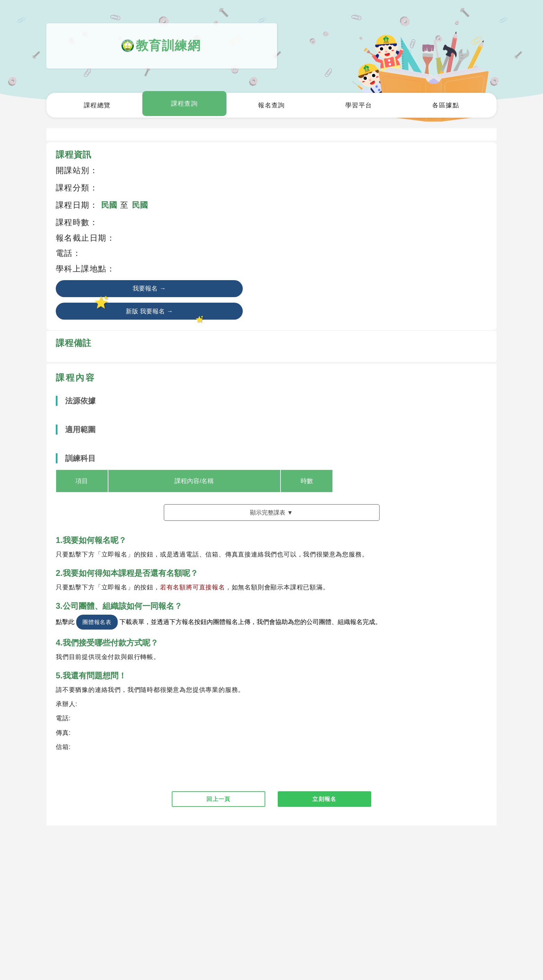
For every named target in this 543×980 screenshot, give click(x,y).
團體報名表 (97, 625)
